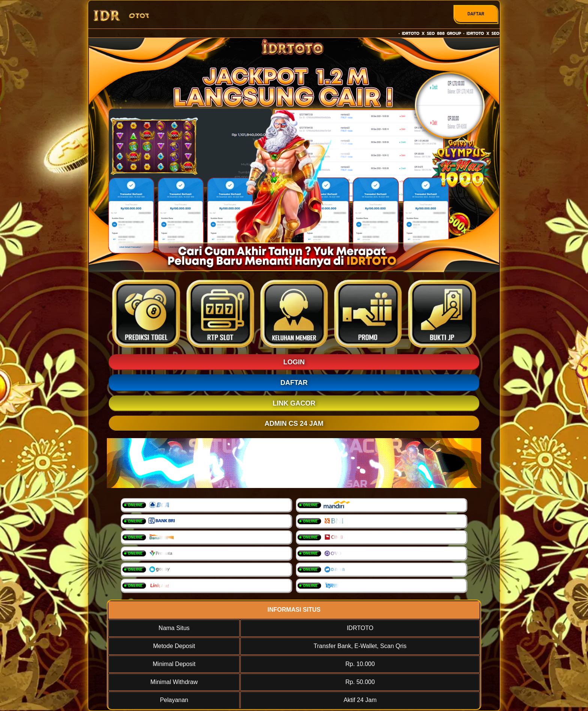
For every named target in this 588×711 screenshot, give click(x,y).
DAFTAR (476, 14)
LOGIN (294, 362)
